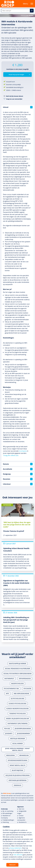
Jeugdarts (9, 733)
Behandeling (24, 755)
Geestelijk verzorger (17, 738)
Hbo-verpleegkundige (21, 694)
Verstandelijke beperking (17, 780)
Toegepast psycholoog (17, 713)
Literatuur (18, 484)
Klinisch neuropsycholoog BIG (17, 708)
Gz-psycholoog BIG (17, 698)
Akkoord (12, 865)
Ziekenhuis (17, 785)
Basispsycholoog (17, 684)
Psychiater (27, 689)
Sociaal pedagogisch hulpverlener (18, 669)
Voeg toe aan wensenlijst (14, 99)
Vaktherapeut (9, 679)
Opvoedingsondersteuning (18, 760)
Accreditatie (18, 469)
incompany (23, 451)
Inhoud (18, 107)
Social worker (17, 743)
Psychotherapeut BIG (11, 689)
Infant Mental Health (17, 765)
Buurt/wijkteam (17, 770)
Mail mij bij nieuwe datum (15, 96)
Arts (7, 694)
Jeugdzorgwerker (23, 733)
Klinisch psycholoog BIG (17, 703)
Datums (18, 464)
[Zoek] (32, 11)
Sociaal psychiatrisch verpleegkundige (17, 674)
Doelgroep (18, 474)
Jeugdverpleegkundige (23, 728)
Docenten (18, 479)
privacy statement (15, 848)
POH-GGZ (7, 728)
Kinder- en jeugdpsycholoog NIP (17, 718)
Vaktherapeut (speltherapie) (17, 723)
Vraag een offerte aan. (11, 455)
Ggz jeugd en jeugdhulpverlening (17, 775)
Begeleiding (11, 755)
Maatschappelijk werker (17, 664)
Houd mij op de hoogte (16, 75)
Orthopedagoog (25, 679)
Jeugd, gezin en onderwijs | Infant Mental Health (18, 749)
